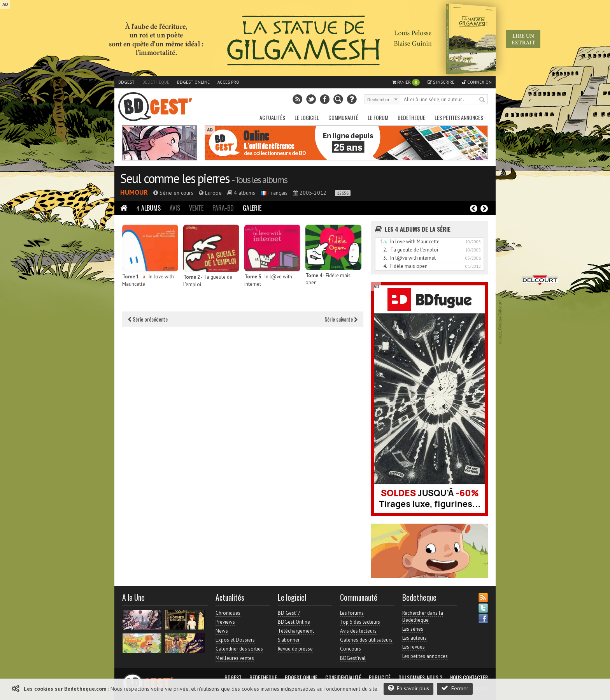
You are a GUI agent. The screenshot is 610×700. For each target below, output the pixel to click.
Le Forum (378, 117)
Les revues (414, 647)
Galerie (252, 208)
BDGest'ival (353, 658)
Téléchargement (296, 631)
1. (384, 242)
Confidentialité (343, 677)
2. (385, 250)
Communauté (343, 117)
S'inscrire (441, 82)
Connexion (477, 82)
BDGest (126, 82)
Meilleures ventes (235, 658)
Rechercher (482, 100)
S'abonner (289, 640)
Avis (175, 208)
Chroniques (228, 613)
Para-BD (223, 208)
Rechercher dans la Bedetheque (423, 616)
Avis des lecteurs (358, 631)
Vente (196, 208)
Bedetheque (156, 82)
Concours (351, 649)
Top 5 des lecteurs (360, 622)
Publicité (380, 677)
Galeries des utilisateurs (366, 640)
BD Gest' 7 (289, 613)
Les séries (413, 629)
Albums (149, 208)
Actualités (272, 117)
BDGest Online (193, 82)
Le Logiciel (307, 117)
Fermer (455, 688)
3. (385, 258)
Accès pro (228, 82)
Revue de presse (295, 649)
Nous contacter (469, 677)
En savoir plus (408, 688)
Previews (225, 622)
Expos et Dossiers (235, 640)
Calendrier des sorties (239, 649)
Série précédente (148, 319)
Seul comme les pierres (175, 178)
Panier (406, 82)
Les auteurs (415, 638)
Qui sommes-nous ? (420, 677)
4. (385, 266)
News (222, 631)
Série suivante (341, 319)
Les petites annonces (459, 117)
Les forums (352, 613)
